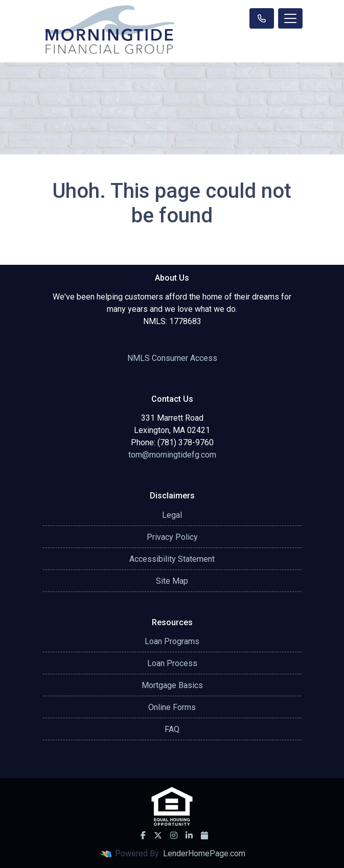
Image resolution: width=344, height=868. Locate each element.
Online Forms (172, 707)
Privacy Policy (172, 537)
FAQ (172, 729)
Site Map (172, 581)
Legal (172, 515)
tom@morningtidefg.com (172, 455)
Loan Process (172, 663)
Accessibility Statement (172, 559)
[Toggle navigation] (290, 18)
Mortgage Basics (172, 685)
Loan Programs (172, 641)
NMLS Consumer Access (172, 358)
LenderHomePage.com (204, 853)
